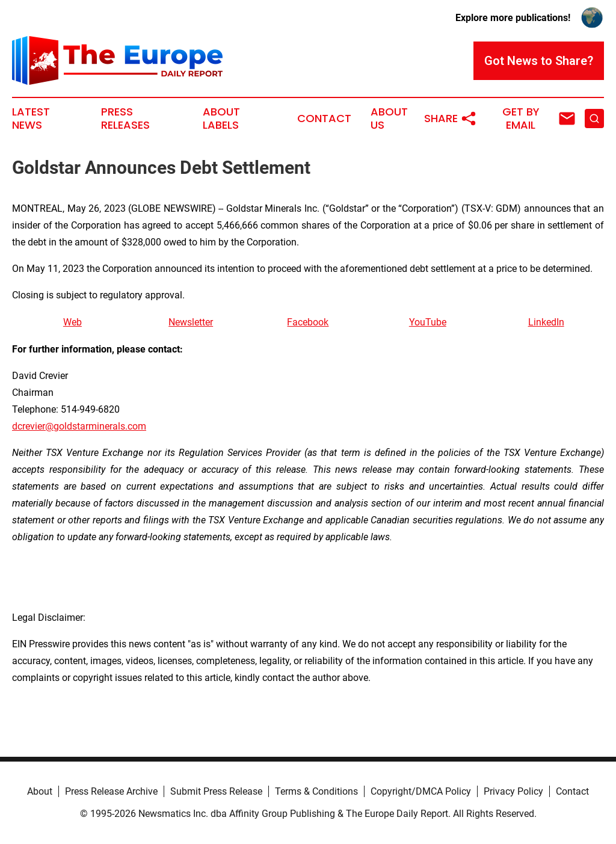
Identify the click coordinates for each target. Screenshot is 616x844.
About (40, 791)
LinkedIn (546, 322)
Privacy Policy (513, 791)
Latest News (31, 119)
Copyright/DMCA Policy (421, 791)
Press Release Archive (111, 791)
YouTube (428, 322)
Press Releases (125, 119)
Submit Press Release (216, 791)
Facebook (308, 322)
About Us (389, 119)
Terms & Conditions (316, 791)
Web (72, 322)
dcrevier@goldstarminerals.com (79, 426)
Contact (324, 119)
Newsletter (191, 322)
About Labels (221, 119)
